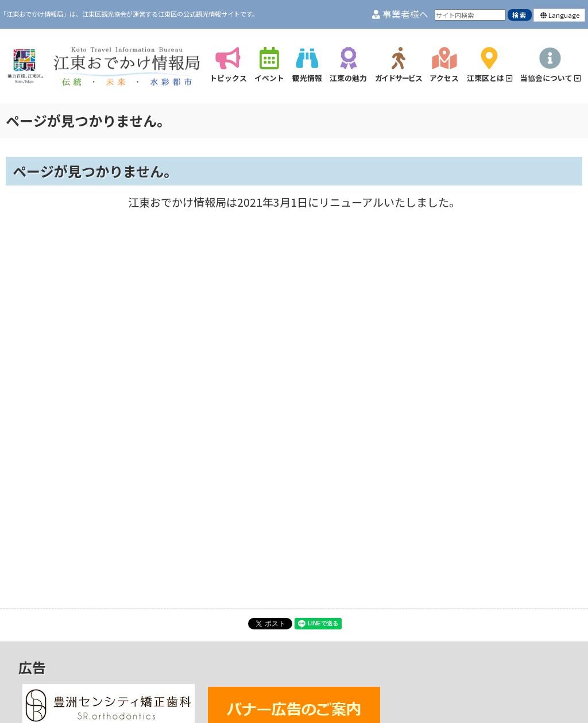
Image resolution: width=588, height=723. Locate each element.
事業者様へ (400, 14)
